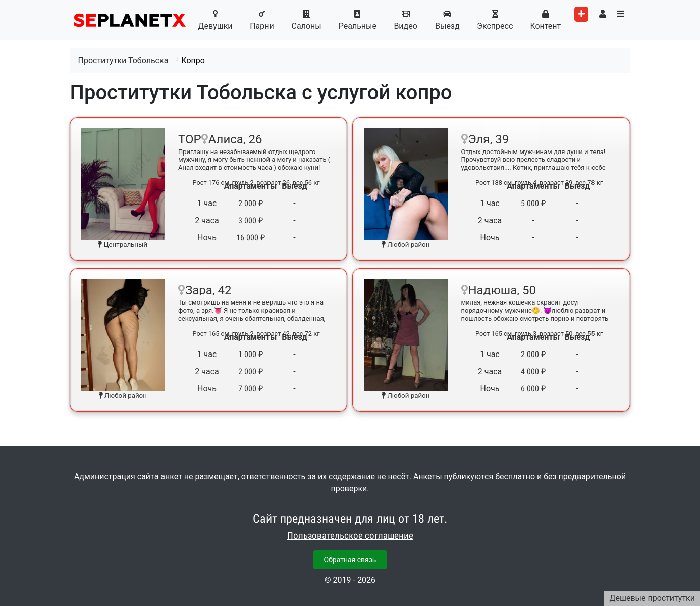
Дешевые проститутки (652, 598)
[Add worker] (581, 14)
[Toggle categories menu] (621, 14)
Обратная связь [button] (350, 560)
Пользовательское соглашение (350, 536)
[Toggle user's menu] (603, 14)
